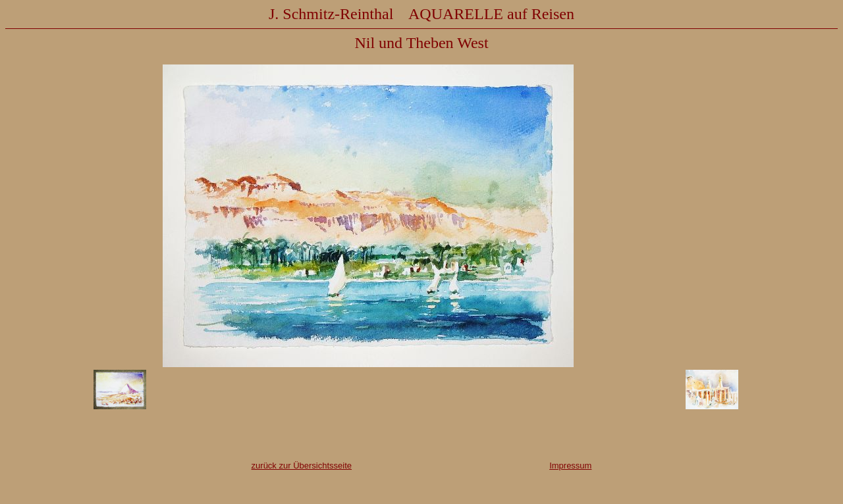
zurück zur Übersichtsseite (302, 466)
